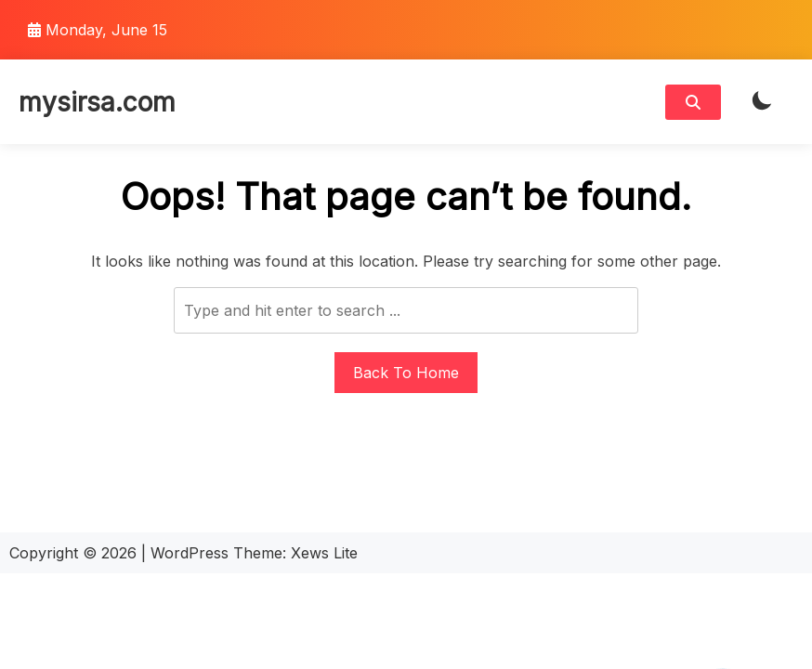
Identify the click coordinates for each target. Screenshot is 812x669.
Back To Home (406, 373)
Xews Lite (324, 553)
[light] (762, 102)
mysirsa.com (97, 102)
